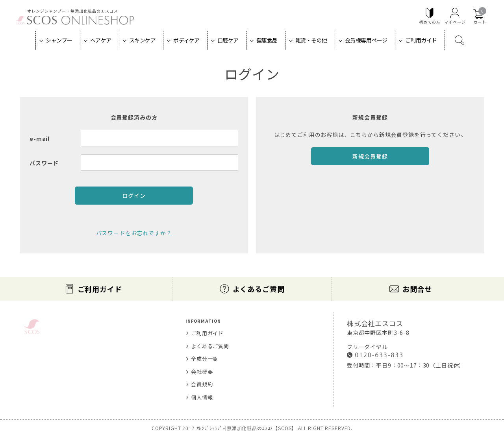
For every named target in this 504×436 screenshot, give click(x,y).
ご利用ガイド (421, 40)
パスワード (44, 163)
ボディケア (186, 40)
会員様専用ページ (366, 40)
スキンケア (143, 40)
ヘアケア (101, 40)
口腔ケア (228, 40)
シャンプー (59, 40)
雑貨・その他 (311, 40)
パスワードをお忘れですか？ (134, 233)
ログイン (134, 196)
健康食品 (267, 40)
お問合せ (417, 289)
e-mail (40, 139)
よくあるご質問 (259, 289)
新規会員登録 (370, 156)
